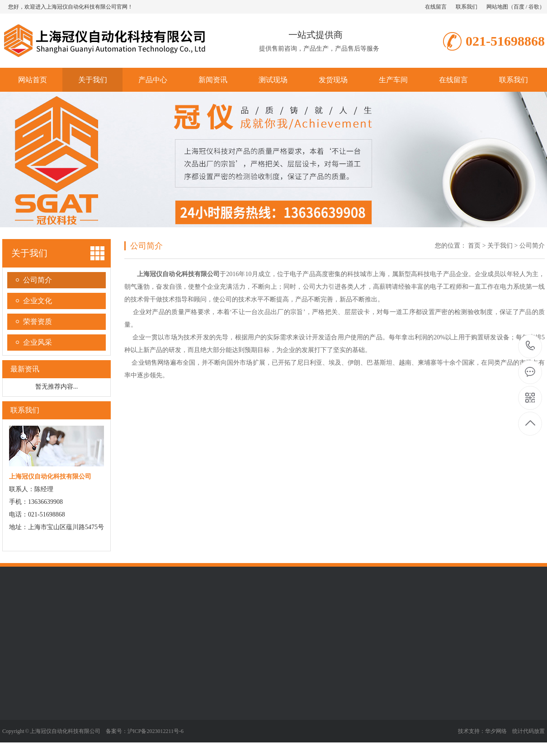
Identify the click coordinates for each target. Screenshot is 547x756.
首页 (474, 246)
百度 (519, 7)
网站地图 (497, 7)
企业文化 (38, 301)
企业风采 (38, 342)
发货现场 (333, 80)
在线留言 (436, 7)
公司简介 (38, 280)
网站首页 (33, 80)
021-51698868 (530, 346)
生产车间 (393, 80)
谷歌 (534, 7)
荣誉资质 (38, 322)
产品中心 (153, 80)
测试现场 (273, 80)
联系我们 (467, 7)
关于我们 (93, 80)
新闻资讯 (213, 80)
